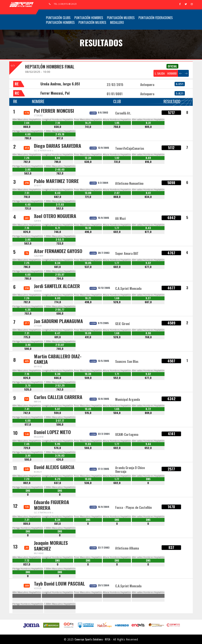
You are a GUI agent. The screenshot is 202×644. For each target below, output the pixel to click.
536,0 (88, 483)
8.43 (148, 228)
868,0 (27, 127)
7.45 (27, 444)
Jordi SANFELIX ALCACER (57, 286)
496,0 (88, 232)
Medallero (117, 22)
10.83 (88, 479)
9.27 (148, 298)
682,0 (58, 197)
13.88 (88, 193)
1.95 (117, 123)
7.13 (27, 560)
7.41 (27, 409)
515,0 (88, 413)
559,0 (58, 413)
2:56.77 (60, 310)
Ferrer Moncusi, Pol (55, 93)
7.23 (27, 479)
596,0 (60, 425)
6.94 (58, 158)
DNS (148, 479)
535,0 (28, 389)
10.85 (88, 263)
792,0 (27, 162)
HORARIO (172, 73)
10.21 (88, 298)
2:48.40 (60, 170)
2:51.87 (60, 345)
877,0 (148, 232)
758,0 (117, 127)
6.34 (58, 263)
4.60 (28, 134)
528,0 (117, 302)
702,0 (28, 314)
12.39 (88, 158)
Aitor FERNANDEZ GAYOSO (58, 251)
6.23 (58, 479)
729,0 (27, 448)
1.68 (117, 298)
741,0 (88, 127)
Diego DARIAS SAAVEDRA (58, 146)
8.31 (148, 123)
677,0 (148, 267)
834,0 (148, 197)
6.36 (58, 374)
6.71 (58, 228)
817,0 (60, 138)
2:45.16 (60, 134)
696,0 (60, 314)
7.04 (27, 123)
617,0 (28, 425)
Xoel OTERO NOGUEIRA (55, 216)
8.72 (148, 409)
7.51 (27, 193)
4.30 (28, 310)
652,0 (148, 448)
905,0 (148, 127)
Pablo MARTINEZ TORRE (56, 181)
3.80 (28, 170)
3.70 (28, 386)
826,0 (27, 232)
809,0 (148, 413)
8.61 (148, 193)
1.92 (117, 158)
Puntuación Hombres (89, 18)
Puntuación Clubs (58, 18)
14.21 (88, 123)
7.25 (27, 263)
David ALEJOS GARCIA (54, 467)
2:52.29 (60, 386)
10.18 (88, 228)
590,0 (28, 349)
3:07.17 (60, 421)
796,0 (27, 267)
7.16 (27, 228)
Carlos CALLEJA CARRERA (58, 397)
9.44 (148, 444)
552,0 (60, 208)
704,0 (60, 279)
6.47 (58, 333)
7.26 (27, 158)
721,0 (88, 197)
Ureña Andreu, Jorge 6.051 (60, 84)
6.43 (58, 193)
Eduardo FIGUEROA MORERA (51, 505)
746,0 (58, 232)
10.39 (88, 374)
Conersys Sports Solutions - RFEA (92, 639)
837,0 (27, 564)
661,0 (58, 267)
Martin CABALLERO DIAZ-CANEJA (58, 359)
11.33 (88, 444)
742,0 (60, 389)
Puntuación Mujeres (121, 18)
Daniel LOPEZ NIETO (52, 432)
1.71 (117, 374)
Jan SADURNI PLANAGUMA (58, 321)
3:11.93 (60, 205)
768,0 (148, 337)
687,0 (148, 302)
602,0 (117, 232)
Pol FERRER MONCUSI (54, 111)
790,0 (28, 138)
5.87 (58, 409)
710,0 (27, 197)
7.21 (27, 520)
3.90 (28, 345)
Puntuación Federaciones (156, 18)
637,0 (58, 483)
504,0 (117, 413)
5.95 (58, 444)
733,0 (60, 243)
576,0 (58, 448)
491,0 (88, 337)
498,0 (88, 302)
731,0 (117, 162)
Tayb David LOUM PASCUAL (59, 583)
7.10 (58, 123)
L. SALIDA (160, 73)
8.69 (148, 158)
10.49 (88, 409)
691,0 (58, 337)
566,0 (88, 448)
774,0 (58, 302)
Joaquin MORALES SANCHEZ (51, 546)
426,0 (60, 460)
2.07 (117, 193)
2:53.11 (60, 240)
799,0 (58, 162)
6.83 (58, 298)
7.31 (27, 333)
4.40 (28, 205)
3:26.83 (60, 456)
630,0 (88, 162)
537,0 (88, 267)
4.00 (28, 421)
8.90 (148, 333)
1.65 (117, 409)
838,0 (58, 127)
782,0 (60, 173)
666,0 (58, 378)
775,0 (27, 337)
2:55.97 (60, 275)
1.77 (117, 228)
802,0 (27, 483)
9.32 (148, 263)
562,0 (28, 173)
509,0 (88, 378)
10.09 (88, 333)
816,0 (148, 162)
